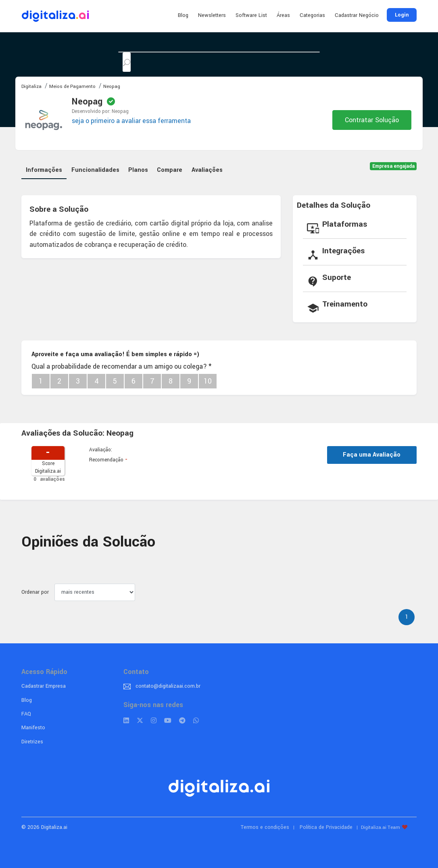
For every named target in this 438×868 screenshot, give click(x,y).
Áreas (283, 15)
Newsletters (212, 15)
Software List (251, 15)
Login (402, 15)
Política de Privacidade (326, 827)
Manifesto (33, 728)
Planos (138, 170)
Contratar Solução (372, 120)
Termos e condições (265, 827)
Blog (183, 15)
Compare (170, 170)
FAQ (26, 714)
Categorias (312, 15)
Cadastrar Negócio (357, 15)
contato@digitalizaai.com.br (168, 686)
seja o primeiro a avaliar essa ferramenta (131, 121)
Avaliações (207, 170)
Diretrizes (32, 742)
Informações (44, 170)
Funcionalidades (95, 170)
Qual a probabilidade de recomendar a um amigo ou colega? (121, 366)
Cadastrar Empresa (44, 686)
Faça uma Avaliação (372, 455)
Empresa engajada (393, 166)
